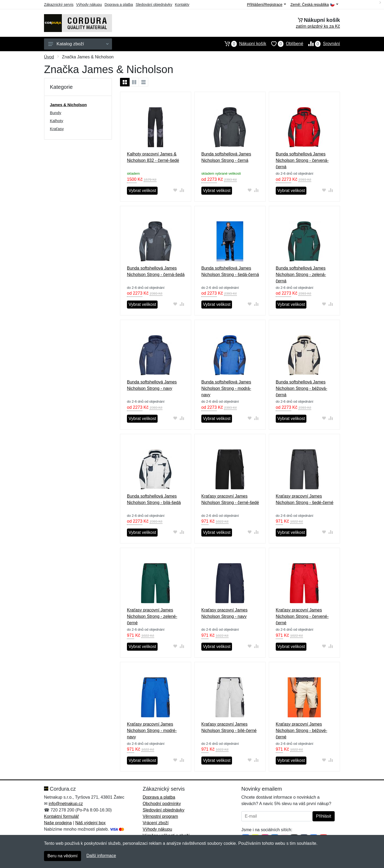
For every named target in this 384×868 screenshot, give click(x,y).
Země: (314, 5)
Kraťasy (57, 129)
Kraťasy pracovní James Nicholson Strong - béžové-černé (301, 731)
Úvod (49, 57)
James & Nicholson (68, 105)
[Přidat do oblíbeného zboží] (175, 190)
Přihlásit (324, 816)
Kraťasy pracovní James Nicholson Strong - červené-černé (302, 616)
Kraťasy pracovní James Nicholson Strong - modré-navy (152, 731)
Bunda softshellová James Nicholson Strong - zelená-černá (301, 275)
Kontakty (182, 5)
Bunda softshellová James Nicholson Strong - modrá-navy (226, 388)
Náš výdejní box (90, 823)
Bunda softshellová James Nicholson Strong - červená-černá (302, 160)
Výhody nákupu (89, 5)
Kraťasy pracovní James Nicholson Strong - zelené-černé (152, 616)
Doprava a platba (119, 5)
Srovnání (322, 44)
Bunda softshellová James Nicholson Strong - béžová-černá (301, 388)
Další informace (101, 856)
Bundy (56, 113)
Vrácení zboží (156, 823)
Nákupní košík (243, 44)
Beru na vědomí (63, 856)
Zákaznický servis (59, 5)
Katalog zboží (78, 44)
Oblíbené (285, 44)
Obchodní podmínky (162, 804)
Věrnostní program (160, 816)
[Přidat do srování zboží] (182, 190)
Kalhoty (57, 121)
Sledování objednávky (154, 5)
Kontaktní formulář (61, 816)
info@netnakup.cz (66, 804)
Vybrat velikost (142, 191)
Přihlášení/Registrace (266, 5)
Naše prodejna (58, 823)
